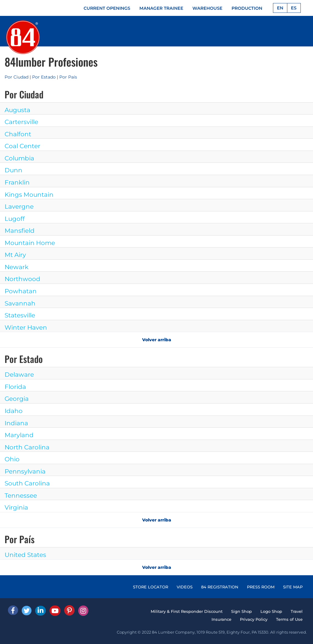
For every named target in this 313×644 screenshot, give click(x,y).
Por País (68, 77)
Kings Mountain (29, 195)
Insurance (221, 619)
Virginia (16, 507)
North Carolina (27, 447)
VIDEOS (185, 587)
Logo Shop (271, 611)
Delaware (19, 375)
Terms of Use (289, 619)
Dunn (13, 170)
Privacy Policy (254, 619)
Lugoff (15, 219)
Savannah (20, 303)
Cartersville (21, 122)
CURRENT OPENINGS (107, 8)
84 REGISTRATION (220, 587)
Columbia (19, 158)
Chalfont (18, 134)
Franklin (17, 182)
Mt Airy (15, 255)
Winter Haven (26, 327)
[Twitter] (27, 611)
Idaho (14, 411)
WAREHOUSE (208, 8)
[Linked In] (41, 611)
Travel (297, 611)
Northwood (22, 279)
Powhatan (21, 291)
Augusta (17, 110)
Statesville (20, 315)
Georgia (17, 399)
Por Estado (44, 77)
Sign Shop (241, 611)
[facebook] (13, 610)
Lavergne (19, 207)
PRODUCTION (247, 8)
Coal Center (22, 146)
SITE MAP (293, 587)
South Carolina (27, 483)
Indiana (16, 423)
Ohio (12, 459)
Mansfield (20, 231)
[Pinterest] (69, 610)
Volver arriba (157, 340)
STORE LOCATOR (151, 587)
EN (280, 8)
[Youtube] (55, 611)
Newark (17, 267)
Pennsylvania (25, 471)
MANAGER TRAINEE (161, 8)
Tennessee (21, 496)
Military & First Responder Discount (187, 611)
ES (294, 8)
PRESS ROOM (261, 587)
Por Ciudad (17, 77)
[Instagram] (83, 611)
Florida (15, 387)
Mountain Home (30, 243)
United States (25, 555)
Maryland (19, 435)
